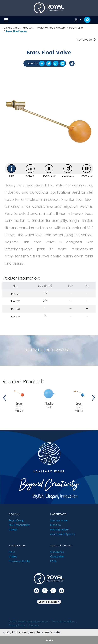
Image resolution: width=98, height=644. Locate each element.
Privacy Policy (17, 625)
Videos (13, 556)
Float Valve (76, 27)
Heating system (59, 529)
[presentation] (5, 398)
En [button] (77, 20)
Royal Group (16, 520)
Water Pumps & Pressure (51, 27)
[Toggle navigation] (6, 20)
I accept (49, 640)
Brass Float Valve (16, 31)
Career (13, 529)
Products (28, 27)
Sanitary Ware (11, 27)
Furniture (56, 525)
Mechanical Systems (63, 534)
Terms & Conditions (63, 621)
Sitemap (34, 625)
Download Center (19, 561)
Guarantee (57, 556)
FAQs (53, 561)
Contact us (57, 552)
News (12, 552)
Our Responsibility (19, 525)
